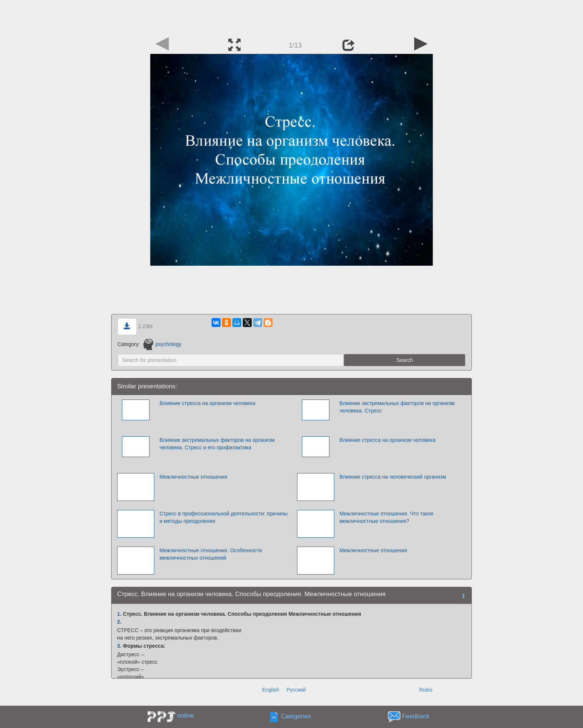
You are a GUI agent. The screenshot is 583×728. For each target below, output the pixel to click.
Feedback (416, 716)
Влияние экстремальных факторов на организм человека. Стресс (397, 407)
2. (119, 622)
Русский (296, 690)
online (185, 716)
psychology (162, 344)
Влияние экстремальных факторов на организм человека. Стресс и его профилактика (217, 444)
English (271, 690)
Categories (296, 716)
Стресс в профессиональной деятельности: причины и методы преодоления (224, 517)
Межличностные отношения (193, 477)
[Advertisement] (291, 17)
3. (119, 646)
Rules (426, 690)
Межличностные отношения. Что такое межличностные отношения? (386, 517)
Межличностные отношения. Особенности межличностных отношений (211, 554)
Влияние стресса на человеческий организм (393, 477)
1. (119, 614)
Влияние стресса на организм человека (207, 403)
